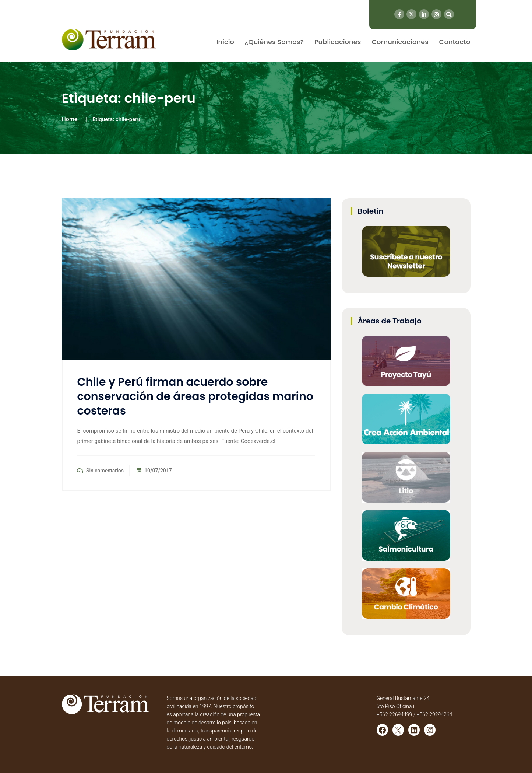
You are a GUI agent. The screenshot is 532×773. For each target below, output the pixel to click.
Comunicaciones (400, 42)
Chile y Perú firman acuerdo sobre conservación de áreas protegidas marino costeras (195, 396)
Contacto (455, 42)
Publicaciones (338, 42)
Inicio (225, 42)
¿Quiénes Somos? (274, 42)
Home (70, 119)
